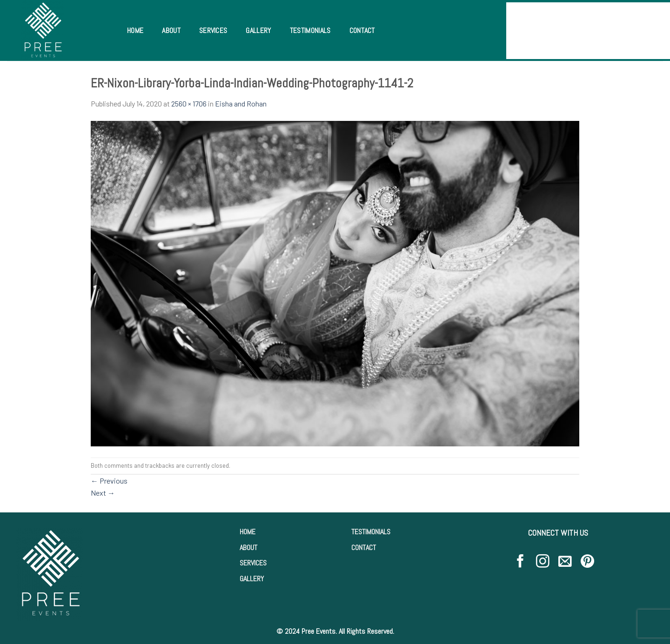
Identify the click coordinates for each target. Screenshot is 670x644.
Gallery (258, 30)
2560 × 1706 (189, 103)
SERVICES (253, 563)
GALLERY (252, 579)
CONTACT (364, 548)
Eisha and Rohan (241, 103)
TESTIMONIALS (371, 532)
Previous (109, 481)
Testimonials (310, 30)
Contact (362, 30)
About (171, 30)
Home (135, 30)
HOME (248, 532)
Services (213, 30)
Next (103, 493)
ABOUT (248, 548)
